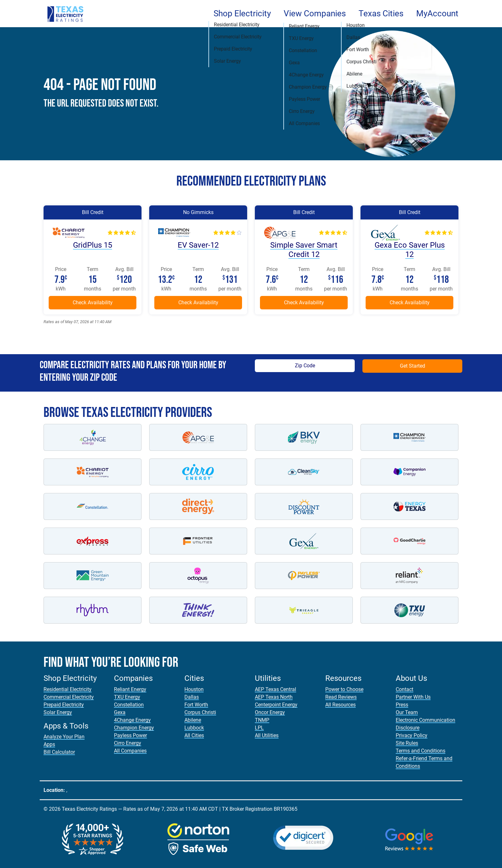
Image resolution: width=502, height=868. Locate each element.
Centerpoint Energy (276, 705)
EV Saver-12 (198, 245)
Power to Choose (344, 689)
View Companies (315, 13)
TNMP (262, 720)
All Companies (130, 751)
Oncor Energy (270, 712)
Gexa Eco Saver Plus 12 (410, 250)
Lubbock (194, 728)
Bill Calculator (59, 752)
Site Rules (407, 743)
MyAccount (437, 13)
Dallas (192, 697)
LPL (259, 728)
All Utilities (267, 735)
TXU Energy (127, 697)
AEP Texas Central (275, 689)
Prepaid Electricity (64, 705)
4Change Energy (132, 720)
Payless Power (130, 735)
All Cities (194, 735)
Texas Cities (381, 13)
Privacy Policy (412, 735)
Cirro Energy (128, 743)
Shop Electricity (242, 13)
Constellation (129, 705)
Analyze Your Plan (64, 737)
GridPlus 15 (93, 245)
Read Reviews (341, 697)
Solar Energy (58, 712)
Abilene (193, 720)
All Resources (340, 705)
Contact (405, 689)
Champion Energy (134, 728)
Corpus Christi (200, 712)
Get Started (413, 366)
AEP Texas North (274, 697)
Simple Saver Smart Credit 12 (304, 250)
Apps (49, 744)
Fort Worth (196, 705)
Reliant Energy (130, 689)
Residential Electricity (68, 689)
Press (402, 705)
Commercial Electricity (69, 697)
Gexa (120, 712)
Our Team (407, 712)
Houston (194, 689)
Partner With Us (413, 697)
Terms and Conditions (421, 751)
